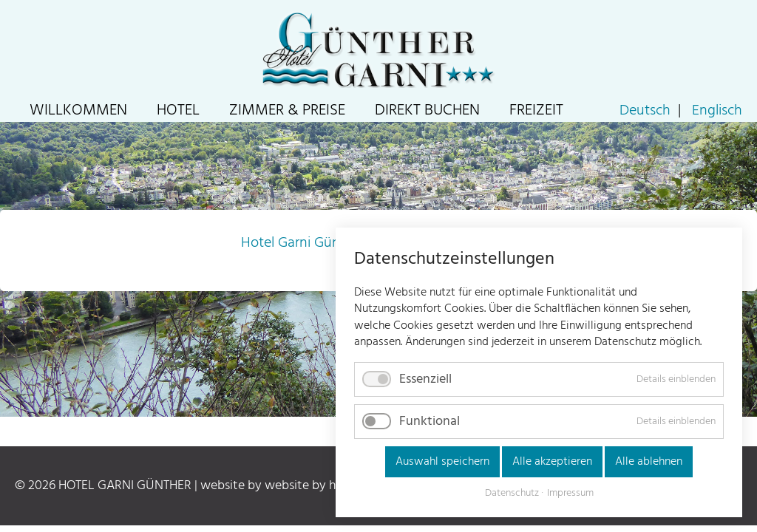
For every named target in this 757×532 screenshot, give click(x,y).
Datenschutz (512, 494)
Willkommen (78, 110)
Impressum (570, 494)
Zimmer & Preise (287, 110)
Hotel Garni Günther (303, 243)
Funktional (430, 422)
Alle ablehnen (649, 462)
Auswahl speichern (442, 462)
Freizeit (536, 110)
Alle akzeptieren (552, 462)
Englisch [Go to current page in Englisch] (717, 111)
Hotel (178, 110)
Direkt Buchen (427, 110)
